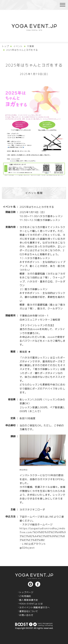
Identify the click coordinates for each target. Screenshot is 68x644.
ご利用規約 (25, 596)
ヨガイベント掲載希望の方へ (35, 607)
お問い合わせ (26, 615)
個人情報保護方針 (29, 600)
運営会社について (29, 611)
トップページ (26, 592)
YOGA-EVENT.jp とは (31, 604)
